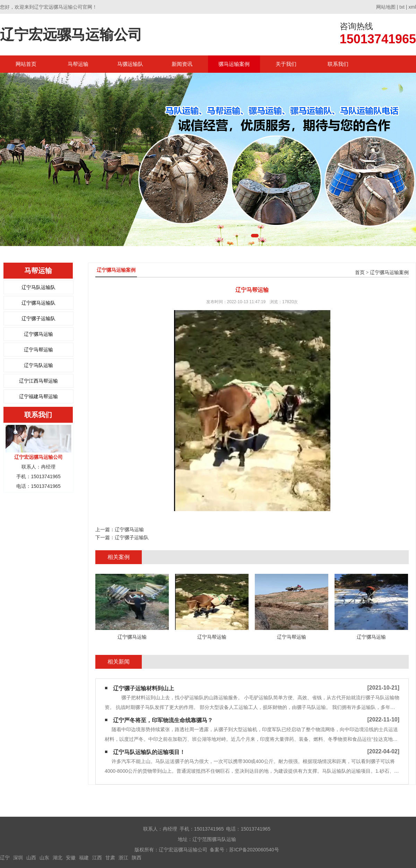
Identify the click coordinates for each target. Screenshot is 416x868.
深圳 (18, 858)
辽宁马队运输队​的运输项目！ (149, 752)
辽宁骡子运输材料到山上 (144, 688)
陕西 (137, 858)
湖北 (58, 858)
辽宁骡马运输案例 (389, 273)
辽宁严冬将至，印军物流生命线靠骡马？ (163, 720)
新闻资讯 (182, 64)
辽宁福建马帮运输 (38, 396)
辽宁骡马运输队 (38, 303)
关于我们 (286, 64)
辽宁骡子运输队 (38, 318)
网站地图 (386, 7)
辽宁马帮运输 (38, 350)
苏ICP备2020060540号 (254, 850)
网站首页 (26, 64)
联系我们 (338, 64)
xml (412, 7)
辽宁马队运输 (38, 365)
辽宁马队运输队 (38, 287)
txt (402, 7)
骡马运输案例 (234, 64)
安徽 (71, 858)
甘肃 (110, 858)
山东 (44, 858)
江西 (97, 858)
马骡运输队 (130, 64)
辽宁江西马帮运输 (38, 381)
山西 (31, 858)
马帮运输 (78, 64)
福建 (84, 858)
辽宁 (5, 858)
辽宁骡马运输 (38, 334)
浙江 (123, 858)
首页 (360, 273)
